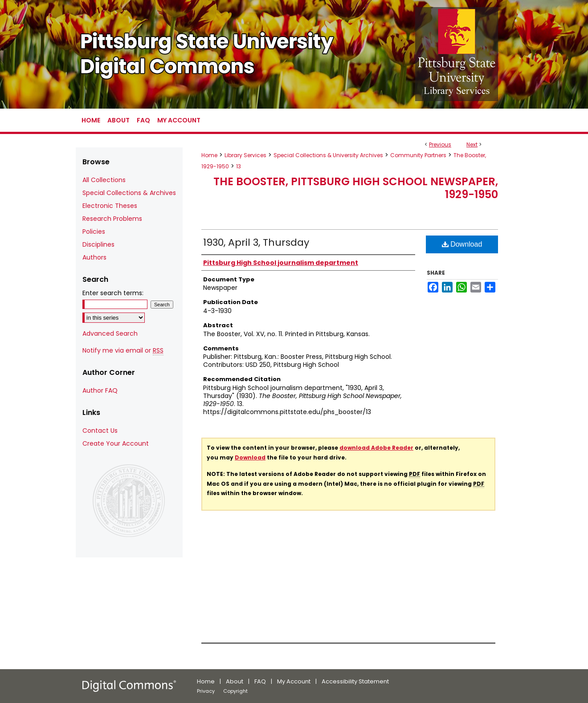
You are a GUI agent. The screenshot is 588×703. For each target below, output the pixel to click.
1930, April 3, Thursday (256, 242)
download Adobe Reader (376, 448)
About (235, 681)
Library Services (245, 155)
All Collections (104, 180)
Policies (94, 232)
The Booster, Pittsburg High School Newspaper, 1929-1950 (356, 188)
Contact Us (100, 431)
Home (209, 155)
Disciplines (98, 244)
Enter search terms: (113, 293)
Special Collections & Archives (129, 193)
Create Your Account (116, 443)
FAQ (260, 681)
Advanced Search (110, 333)
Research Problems (112, 219)
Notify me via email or (123, 351)
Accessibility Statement (355, 681)
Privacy (206, 691)
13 (239, 166)
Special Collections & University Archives (328, 155)
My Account (294, 681)
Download (462, 244)
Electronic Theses (110, 206)
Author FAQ (100, 390)
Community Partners (418, 155)
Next (472, 144)
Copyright (235, 691)
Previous (440, 144)
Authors (94, 257)
